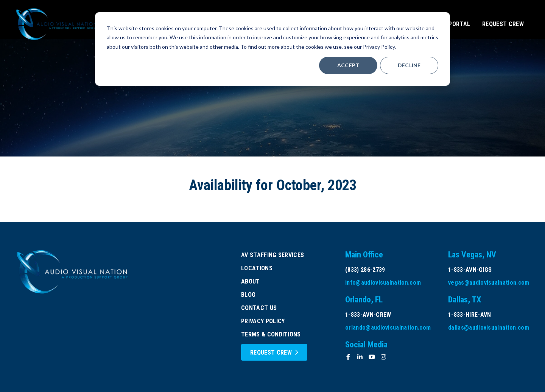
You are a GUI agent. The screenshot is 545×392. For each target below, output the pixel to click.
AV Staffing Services (272, 255)
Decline (409, 65)
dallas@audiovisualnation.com (489, 328)
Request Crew (271, 352)
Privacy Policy (263, 321)
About (251, 281)
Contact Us (259, 308)
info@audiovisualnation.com (383, 283)
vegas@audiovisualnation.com (489, 283)
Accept (348, 65)
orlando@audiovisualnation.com (388, 328)
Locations (257, 268)
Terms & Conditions (271, 334)
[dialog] (272, 49)
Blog (248, 295)
